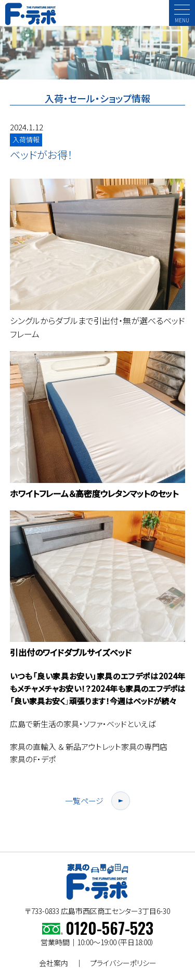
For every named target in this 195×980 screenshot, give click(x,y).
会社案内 (54, 963)
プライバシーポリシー (123, 963)
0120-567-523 (109, 928)
